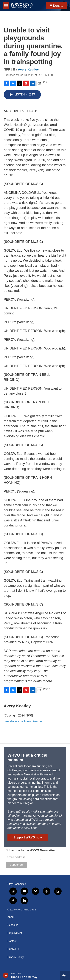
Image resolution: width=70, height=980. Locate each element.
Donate (58, 6)
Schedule (13, 925)
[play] (6, 975)
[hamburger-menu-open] (6, 6)
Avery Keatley (28, 69)
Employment (15, 933)
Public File (14, 949)
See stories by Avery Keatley (23, 721)
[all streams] (65, 975)
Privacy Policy (16, 957)
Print (46, 82)
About (11, 917)
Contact (12, 941)
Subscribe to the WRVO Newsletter (30, 850)
